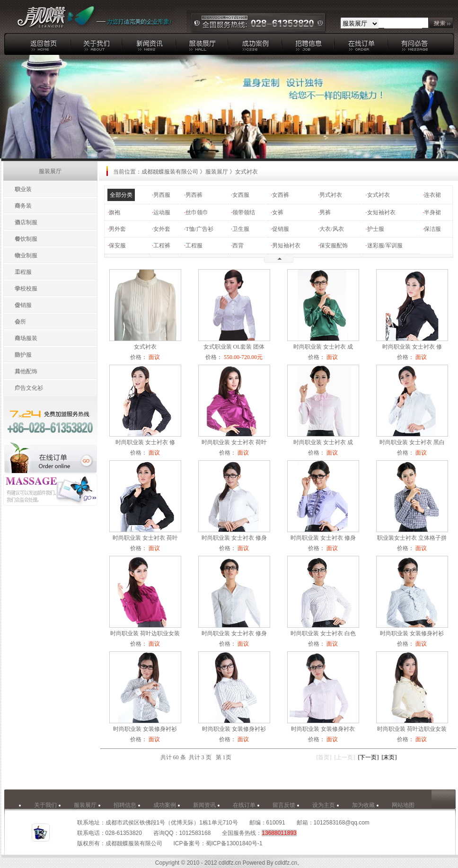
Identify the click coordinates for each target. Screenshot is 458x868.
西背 (238, 245)
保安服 (117, 245)
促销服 (281, 229)
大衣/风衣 (331, 229)
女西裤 (281, 195)
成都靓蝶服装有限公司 (170, 172)
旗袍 (114, 212)
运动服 (162, 212)
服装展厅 (217, 172)
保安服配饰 (334, 245)
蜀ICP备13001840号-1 (234, 843)
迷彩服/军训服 (385, 245)
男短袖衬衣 (286, 245)
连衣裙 (432, 195)
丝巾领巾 (197, 212)
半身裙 (432, 212)
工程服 (194, 245)
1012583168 (195, 833)
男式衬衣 (331, 195)
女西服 (241, 195)
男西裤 (194, 195)
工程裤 (162, 245)
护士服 (376, 229)
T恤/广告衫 (199, 229)
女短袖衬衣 (381, 212)
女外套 (162, 229)
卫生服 (241, 229)
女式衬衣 (379, 195)
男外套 (117, 229)
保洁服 (432, 229)
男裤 (325, 212)
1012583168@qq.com (342, 823)
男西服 (162, 195)
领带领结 (244, 212)
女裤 (278, 212)
